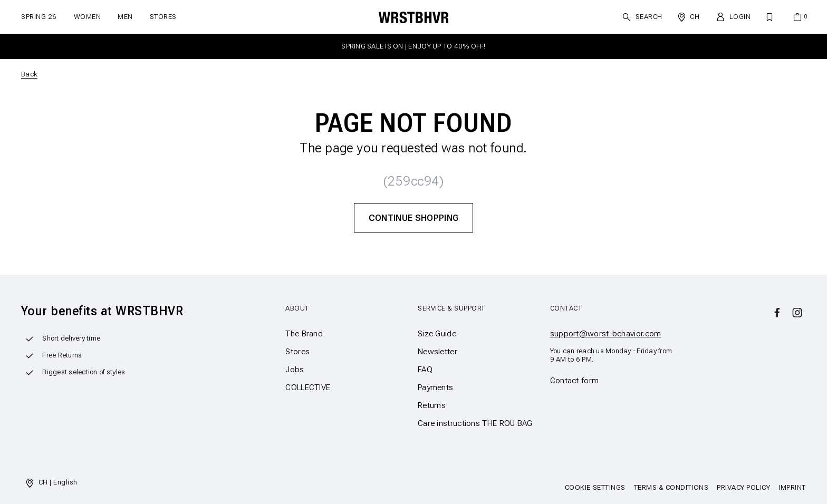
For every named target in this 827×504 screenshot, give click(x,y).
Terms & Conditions (671, 487)
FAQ (425, 370)
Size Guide (437, 334)
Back (29, 74)
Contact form (575, 381)
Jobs (295, 370)
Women (88, 17)
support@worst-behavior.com (606, 334)
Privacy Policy (743, 487)
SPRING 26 (39, 17)
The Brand (304, 334)
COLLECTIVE (308, 387)
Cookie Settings (595, 487)
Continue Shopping (414, 218)
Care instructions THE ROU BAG (475, 423)
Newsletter (437, 352)
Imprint (792, 487)
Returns (432, 405)
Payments (435, 387)
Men (125, 17)
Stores (163, 17)
